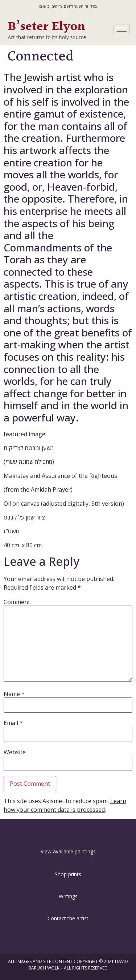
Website (15, 752)
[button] (68, 832)
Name (14, 694)
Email (13, 723)
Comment (17, 602)
